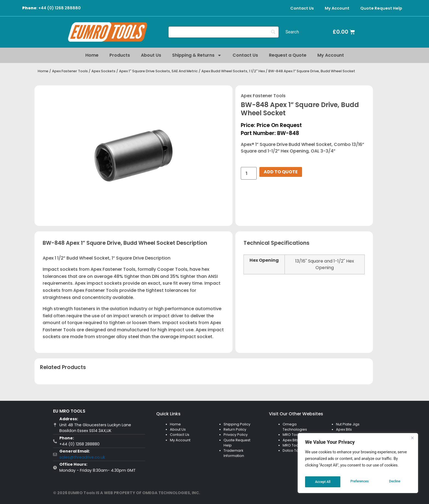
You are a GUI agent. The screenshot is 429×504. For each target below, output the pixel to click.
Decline (360, 482)
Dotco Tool (292, 450)
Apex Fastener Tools (70, 71)
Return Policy (235, 429)
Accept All (393, 482)
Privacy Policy (236, 435)
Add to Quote (281, 172)
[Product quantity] (249, 173)
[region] (358, 465)
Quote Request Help (381, 8)
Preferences (324, 482)
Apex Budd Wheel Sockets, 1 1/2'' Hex (233, 71)
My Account (337, 8)
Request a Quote (288, 55)
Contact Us (302, 8)
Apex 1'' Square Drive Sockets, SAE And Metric (158, 71)
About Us (151, 55)
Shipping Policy (237, 424)
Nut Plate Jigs (348, 424)
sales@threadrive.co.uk (82, 457)
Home (92, 55)
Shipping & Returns (197, 55)
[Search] (224, 32)
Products (120, 55)
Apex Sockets (103, 71)
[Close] (412, 441)
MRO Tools (292, 435)
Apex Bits (291, 440)
